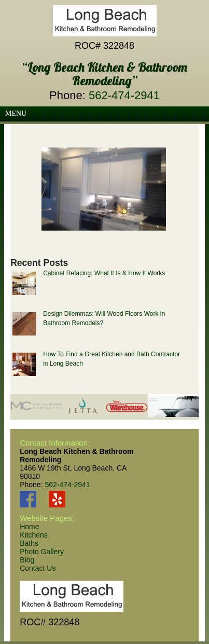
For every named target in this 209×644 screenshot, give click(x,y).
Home (29, 527)
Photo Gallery (42, 552)
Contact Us (38, 568)
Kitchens (34, 535)
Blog (27, 560)
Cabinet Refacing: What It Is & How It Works (104, 273)
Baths (29, 543)
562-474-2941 (124, 95)
